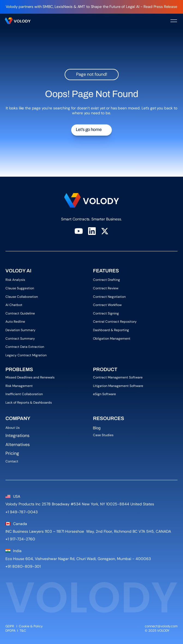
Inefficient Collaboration (24, 394)
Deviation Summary (20, 330)
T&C (23, 631)
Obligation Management (112, 339)
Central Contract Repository (115, 322)
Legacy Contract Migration (26, 355)
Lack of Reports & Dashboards (29, 403)
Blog (97, 428)
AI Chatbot (14, 305)
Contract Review (106, 288)
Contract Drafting (106, 280)
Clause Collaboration (22, 297)
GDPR (10, 626)
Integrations (17, 435)
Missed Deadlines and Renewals (30, 377)
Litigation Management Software (118, 386)
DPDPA (10, 631)
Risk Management (19, 386)
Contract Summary (20, 339)
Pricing (12, 453)
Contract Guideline (20, 313)
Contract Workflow (107, 305)
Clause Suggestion (20, 288)
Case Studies (103, 435)
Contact (12, 461)
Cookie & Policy (31, 626)
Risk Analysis (15, 280)
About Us (14, 428)
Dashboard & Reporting (111, 330)
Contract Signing (106, 313)
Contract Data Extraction (25, 347)
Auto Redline (15, 322)
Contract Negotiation (109, 297)
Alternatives (18, 445)
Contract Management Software (118, 377)
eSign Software (104, 394)
